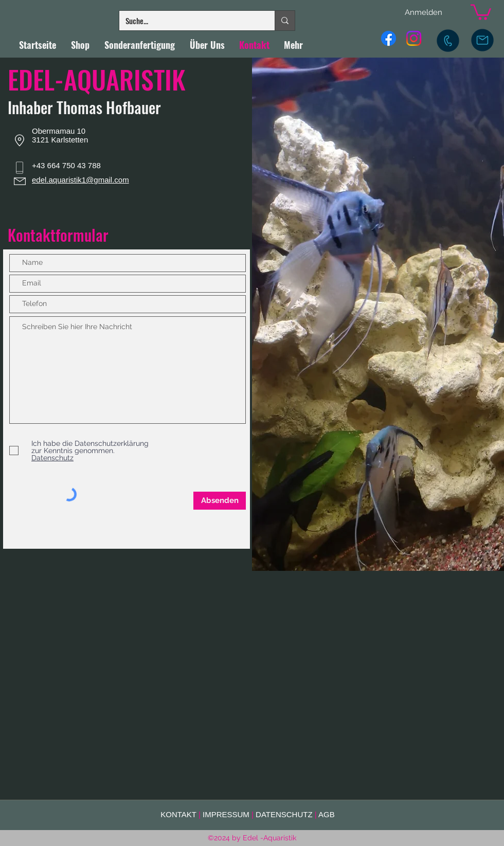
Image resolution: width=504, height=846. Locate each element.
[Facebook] (389, 38)
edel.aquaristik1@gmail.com (80, 180)
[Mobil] (448, 41)
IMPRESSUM (226, 814)
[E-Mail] (482, 40)
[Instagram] (414, 38)
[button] (481, 11)
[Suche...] (189, 21)
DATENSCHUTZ (284, 814)
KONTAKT (178, 814)
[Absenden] (220, 501)
